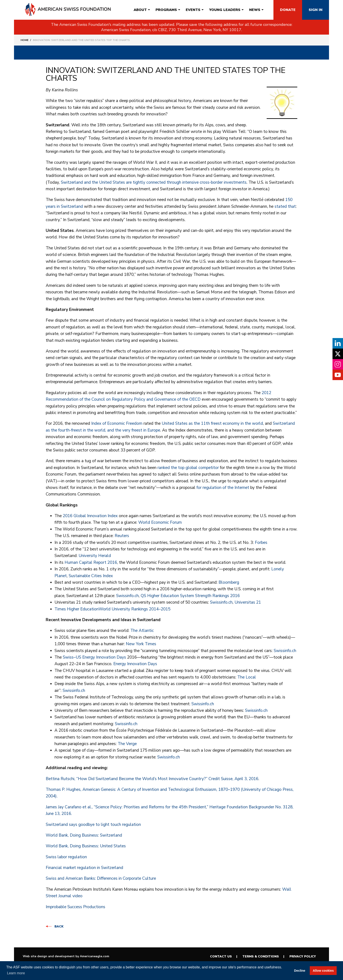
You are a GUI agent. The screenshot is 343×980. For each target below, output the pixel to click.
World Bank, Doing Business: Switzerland (84, 835)
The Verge (127, 744)
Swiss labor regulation (66, 857)
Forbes (261, 543)
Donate (288, 10)
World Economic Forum (160, 522)
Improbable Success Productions (75, 907)
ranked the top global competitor (188, 468)
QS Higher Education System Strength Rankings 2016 (190, 596)
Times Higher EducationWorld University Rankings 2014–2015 (112, 609)
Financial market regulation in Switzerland (84, 868)
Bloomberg (229, 582)
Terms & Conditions (261, 956)
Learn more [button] (16, 973)
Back (59, 926)
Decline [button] (300, 971)
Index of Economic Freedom (117, 423)
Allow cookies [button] (323, 971)
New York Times (141, 644)
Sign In (316, 10)
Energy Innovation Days (135, 664)
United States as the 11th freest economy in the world (212, 423)
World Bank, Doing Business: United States (86, 846)
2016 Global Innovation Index (90, 516)
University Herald (95, 556)
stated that (285, 206)
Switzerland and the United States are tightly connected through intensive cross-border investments (154, 182)
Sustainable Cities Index (91, 576)
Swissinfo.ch (127, 596)
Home (24, 40)
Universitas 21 (248, 602)
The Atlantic (142, 631)
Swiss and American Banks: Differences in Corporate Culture (101, 878)
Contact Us (221, 956)
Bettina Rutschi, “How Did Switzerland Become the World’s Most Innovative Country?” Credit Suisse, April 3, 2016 (152, 779)
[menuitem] (140, 10)
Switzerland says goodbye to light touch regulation (93, 825)
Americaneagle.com (94, 956)
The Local (247, 677)
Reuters (122, 536)
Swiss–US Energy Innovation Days (94, 657)
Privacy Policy (303, 956)
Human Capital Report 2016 (91, 562)
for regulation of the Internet (223, 488)
